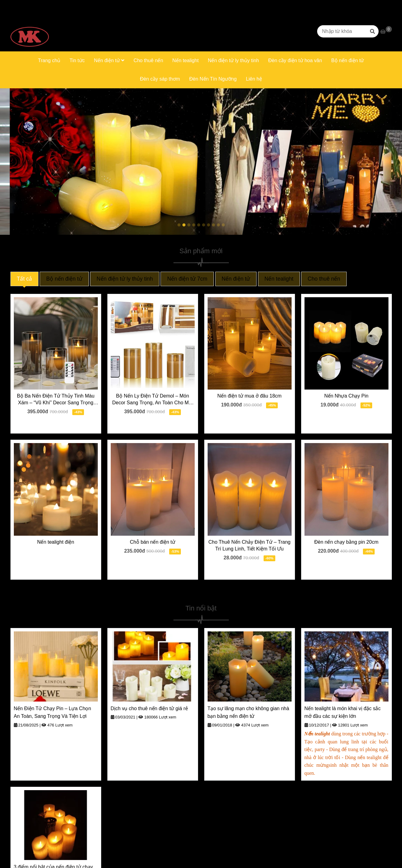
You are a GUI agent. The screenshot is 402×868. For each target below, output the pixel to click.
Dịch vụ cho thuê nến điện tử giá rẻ (149, 708)
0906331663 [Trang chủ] (82, 6)
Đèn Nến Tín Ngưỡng (213, 79)
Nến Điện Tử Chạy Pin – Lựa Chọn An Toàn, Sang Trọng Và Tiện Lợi (53, 712)
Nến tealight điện (56, 542)
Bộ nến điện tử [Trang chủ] (64, 279)
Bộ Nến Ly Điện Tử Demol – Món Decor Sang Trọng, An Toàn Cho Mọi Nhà (153, 400)
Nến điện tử (109, 60)
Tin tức (77, 60)
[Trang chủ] (30, 31)
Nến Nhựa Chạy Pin (346, 396)
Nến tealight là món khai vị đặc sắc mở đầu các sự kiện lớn (343, 712)
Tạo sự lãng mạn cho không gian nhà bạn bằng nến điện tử (249, 712)
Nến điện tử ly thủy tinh (233, 60)
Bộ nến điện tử (348, 60)
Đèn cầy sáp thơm (160, 79)
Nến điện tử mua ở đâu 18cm (250, 396)
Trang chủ (49, 60)
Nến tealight (185, 60)
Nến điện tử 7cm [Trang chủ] (187, 279)
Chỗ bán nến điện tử (153, 542)
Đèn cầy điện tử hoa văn (295, 60)
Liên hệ (254, 79)
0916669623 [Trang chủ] (48, 6)
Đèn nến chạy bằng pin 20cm (346, 542)
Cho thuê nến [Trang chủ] (324, 279)
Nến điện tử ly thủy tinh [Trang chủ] (125, 279)
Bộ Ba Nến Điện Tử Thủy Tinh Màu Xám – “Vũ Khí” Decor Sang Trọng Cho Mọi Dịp (56, 400)
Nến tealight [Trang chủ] (279, 279)
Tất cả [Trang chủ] (24, 279)
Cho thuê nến (148, 60)
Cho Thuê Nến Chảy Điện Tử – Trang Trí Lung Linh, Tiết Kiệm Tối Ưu (250, 545)
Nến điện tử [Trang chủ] (236, 279)
